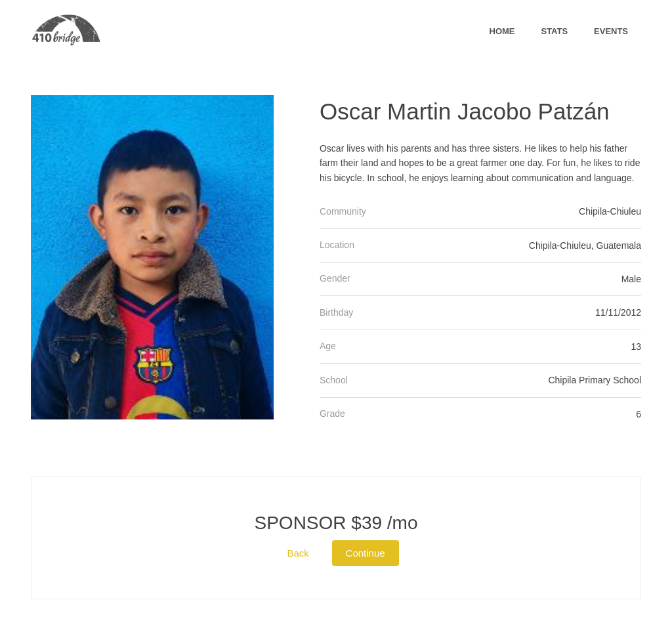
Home (502, 31)
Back (298, 553)
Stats (554, 31)
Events (611, 31)
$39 (336, 523)
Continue (366, 553)
